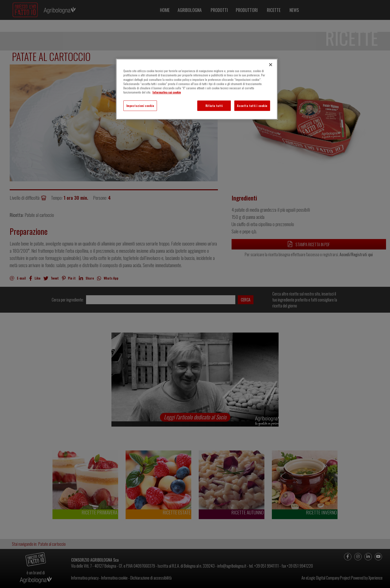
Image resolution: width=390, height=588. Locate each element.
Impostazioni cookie (140, 106)
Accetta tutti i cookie (252, 106)
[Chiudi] (271, 65)
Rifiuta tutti (214, 106)
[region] (197, 89)
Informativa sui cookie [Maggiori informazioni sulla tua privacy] (167, 92)
